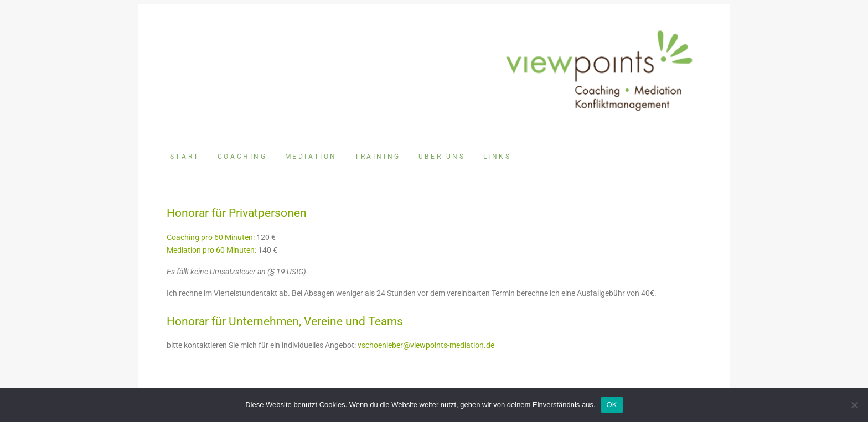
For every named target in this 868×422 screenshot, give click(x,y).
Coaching (242, 157)
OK (612, 405)
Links (497, 157)
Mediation (311, 157)
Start (185, 157)
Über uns (442, 157)
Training (378, 157)
